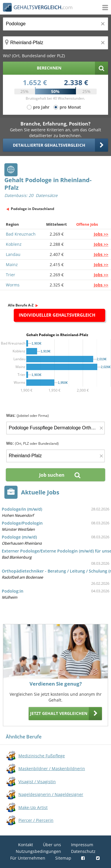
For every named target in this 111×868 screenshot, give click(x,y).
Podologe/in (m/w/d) (22, 509)
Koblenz (14, 244)
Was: (27, 415)
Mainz (12, 264)
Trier (11, 275)
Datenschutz (83, 851)
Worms (13, 285)
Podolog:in (13, 591)
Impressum (82, 845)
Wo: (32, 443)
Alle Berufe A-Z (21, 305)
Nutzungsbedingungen (38, 851)
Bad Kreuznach (21, 234)
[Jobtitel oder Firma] (56, 428)
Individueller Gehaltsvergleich (57, 315)
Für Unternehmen (28, 858)
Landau (13, 254)
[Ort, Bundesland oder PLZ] (56, 43)
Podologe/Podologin (22, 523)
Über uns (52, 845)
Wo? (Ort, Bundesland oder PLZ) (34, 56)
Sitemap (63, 858)
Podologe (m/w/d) (19, 537)
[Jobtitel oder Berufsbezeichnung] (56, 24)
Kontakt (26, 845)
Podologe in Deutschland (33, 209)
